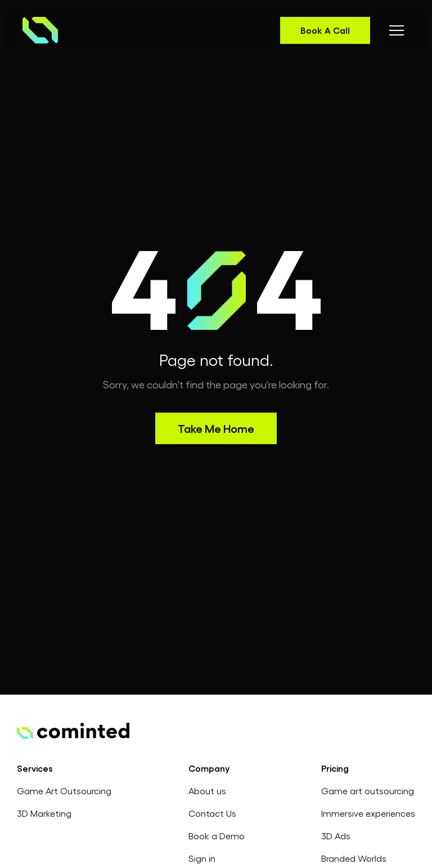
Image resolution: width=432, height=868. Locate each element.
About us (207, 791)
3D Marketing (44, 813)
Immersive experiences (368, 813)
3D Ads (336, 836)
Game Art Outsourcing (64, 791)
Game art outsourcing (368, 791)
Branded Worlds (354, 858)
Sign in (202, 858)
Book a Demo (217, 836)
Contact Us (212, 813)
